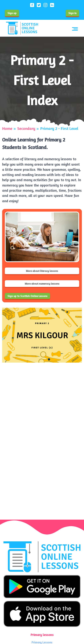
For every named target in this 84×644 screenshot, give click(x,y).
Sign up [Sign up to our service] (12, 13)
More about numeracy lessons (42, 284)
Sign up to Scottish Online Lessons (27, 296)
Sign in (72, 13)
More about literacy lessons (42, 271)
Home (7, 129)
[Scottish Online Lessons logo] (22, 28)
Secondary (26, 129)
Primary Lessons (42, 642)
